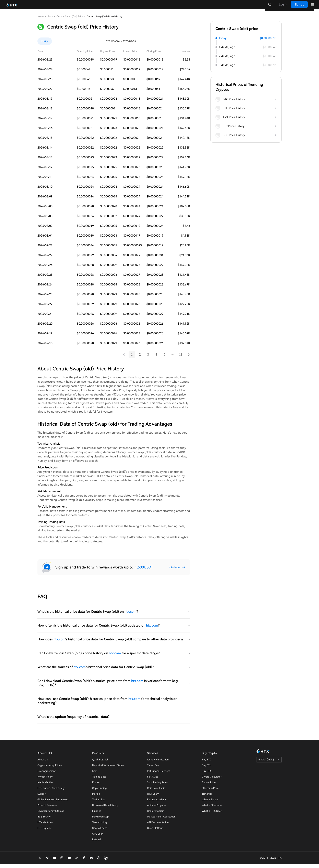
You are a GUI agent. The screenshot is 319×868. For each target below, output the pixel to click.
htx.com (131, 616)
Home (41, 21)
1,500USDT (144, 571)
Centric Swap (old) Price (70, 21)
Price (50, 21)
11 (181, 359)
